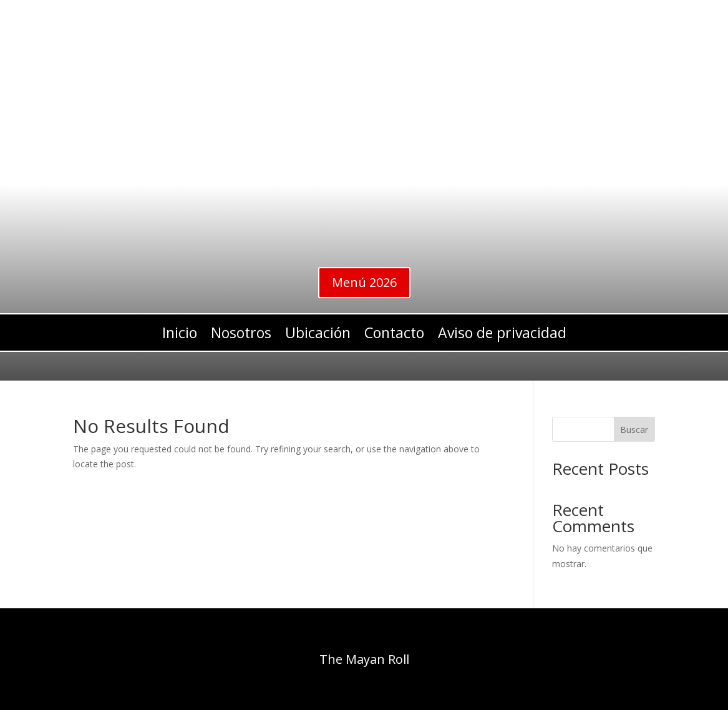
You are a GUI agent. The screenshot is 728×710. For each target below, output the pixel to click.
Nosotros (241, 335)
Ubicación (318, 335)
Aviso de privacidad (502, 335)
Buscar (634, 430)
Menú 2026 (364, 282)
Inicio (180, 335)
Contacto (394, 335)
